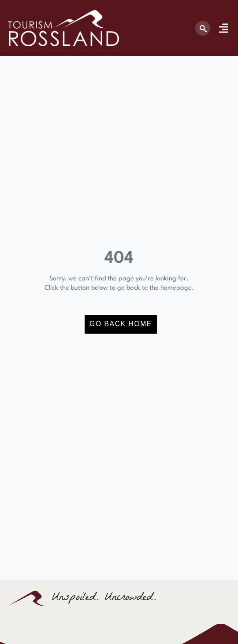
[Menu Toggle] (223, 28)
